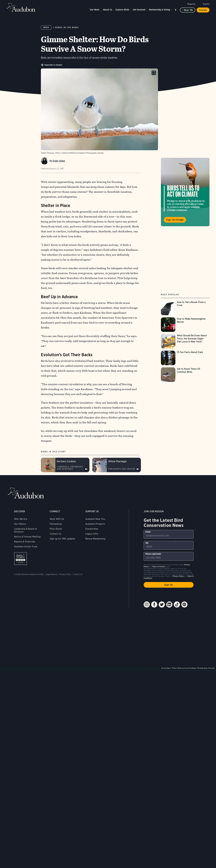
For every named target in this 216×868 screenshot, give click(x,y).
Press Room (56, 529)
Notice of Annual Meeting (27, 537)
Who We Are (21, 519)
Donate (203, 10)
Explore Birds (122, 10)
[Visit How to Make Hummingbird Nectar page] (185, 325)
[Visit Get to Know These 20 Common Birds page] (185, 375)
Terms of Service (159, 567)
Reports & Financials (25, 542)
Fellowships (56, 524)
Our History (20, 524)
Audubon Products (95, 524)
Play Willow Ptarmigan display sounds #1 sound (138, 469)
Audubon (21, 7)
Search (176, 9)
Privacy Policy (65, 574)
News (46, 27)
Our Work (95, 10)
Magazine (191, 4)
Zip (147, 543)
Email (148, 532)
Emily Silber (59, 161)
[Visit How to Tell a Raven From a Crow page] (185, 308)
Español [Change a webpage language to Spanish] (206, 4)
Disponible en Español (53, 65)
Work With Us (57, 519)
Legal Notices (51, 574)
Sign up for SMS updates (62, 539)
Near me (189, 10)
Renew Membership (95, 539)
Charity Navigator (21, 559)
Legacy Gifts (92, 534)
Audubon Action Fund (26, 547)
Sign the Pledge (175, 220)
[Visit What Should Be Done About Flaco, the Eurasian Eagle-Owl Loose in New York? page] (185, 341)
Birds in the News (67, 27)
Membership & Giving (159, 10)
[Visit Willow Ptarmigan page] (117, 465)
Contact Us (55, 534)
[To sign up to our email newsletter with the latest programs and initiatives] (169, 534)
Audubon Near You (95, 519)
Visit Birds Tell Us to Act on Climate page (185, 192)
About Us (107, 10)
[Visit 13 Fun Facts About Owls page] (185, 358)
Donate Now (92, 529)
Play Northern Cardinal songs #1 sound (86, 469)
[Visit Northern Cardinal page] (65, 465)
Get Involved (139, 10)
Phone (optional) (153, 554)
